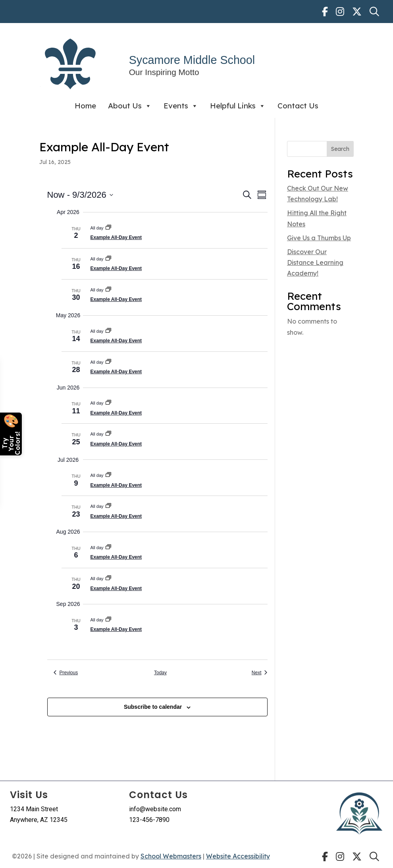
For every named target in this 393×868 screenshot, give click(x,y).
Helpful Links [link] (238, 106)
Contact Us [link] (298, 106)
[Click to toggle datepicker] (80, 195)
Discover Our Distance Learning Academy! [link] (315, 262)
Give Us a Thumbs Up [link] (319, 238)
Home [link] (85, 106)
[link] (325, 12)
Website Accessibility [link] (238, 856)
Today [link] (160, 673)
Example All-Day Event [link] (116, 237)
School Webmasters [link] (171, 856)
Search (340, 149)
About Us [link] (130, 106)
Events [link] (181, 106)
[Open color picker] (11, 434)
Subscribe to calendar (153, 707)
